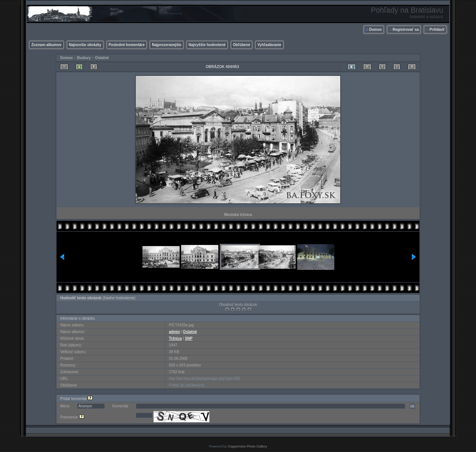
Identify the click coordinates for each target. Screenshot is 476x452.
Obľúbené (242, 45)
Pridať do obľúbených (187, 385)
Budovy (84, 58)
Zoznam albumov (46, 45)
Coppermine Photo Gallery (247, 446)
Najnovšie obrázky (85, 45)
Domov (376, 30)
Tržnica (175, 338)
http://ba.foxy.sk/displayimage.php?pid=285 (204, 379)
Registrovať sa (406, 30)
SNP (189, 338)
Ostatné (102, 58)
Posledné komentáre (127, 45)
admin (174, 332)
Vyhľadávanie (269, 45)
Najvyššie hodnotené (207, 45)
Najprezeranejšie (167, 45)
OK (412, 406)
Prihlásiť (437, 30)
